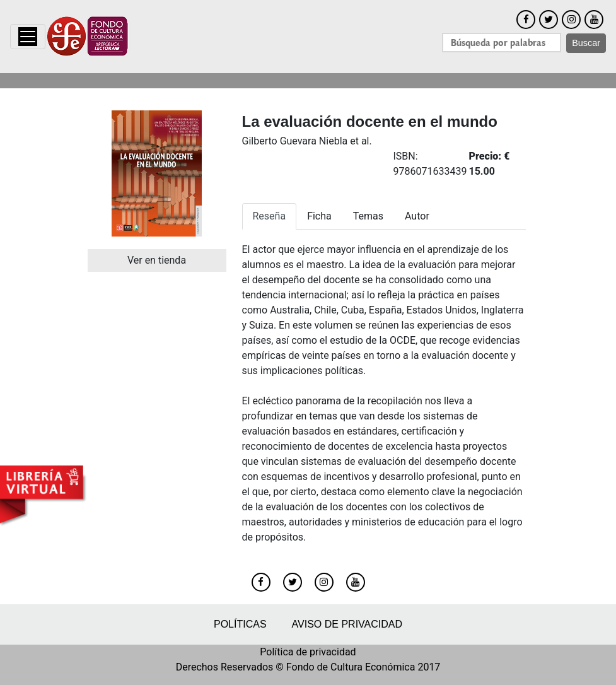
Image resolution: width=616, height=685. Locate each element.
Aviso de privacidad (347, 624)
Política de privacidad (308, 652)
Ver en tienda (157, 260)
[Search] (502, 43)
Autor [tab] (417, 216)
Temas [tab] (368, 216)
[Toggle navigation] (28, 37)
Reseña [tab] (270, 216)
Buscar (586, 43)
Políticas (240, 624)
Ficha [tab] (319, 216)
